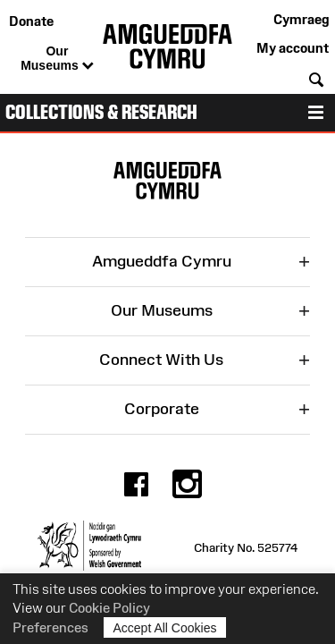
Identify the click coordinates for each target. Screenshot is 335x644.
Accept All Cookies (165, 627)
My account (293, 48)
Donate (31, 21)
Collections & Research (101, 112)
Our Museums (57, 59)
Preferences (50, 627)
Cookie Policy (109, 608)
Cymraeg (301, 19)
